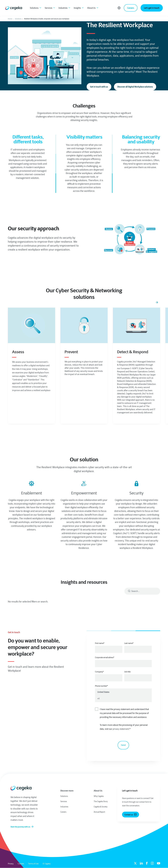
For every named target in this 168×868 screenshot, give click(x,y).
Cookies (21, 864)
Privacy (11, 864)
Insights (79, 8)
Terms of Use (33, 864)
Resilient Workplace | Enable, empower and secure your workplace (47, 19)
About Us (93, 8)
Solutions (36, 8)
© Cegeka (47, 864)
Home (10, 19)
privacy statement (121, 729)
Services (50, 8)
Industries (65, 8)
